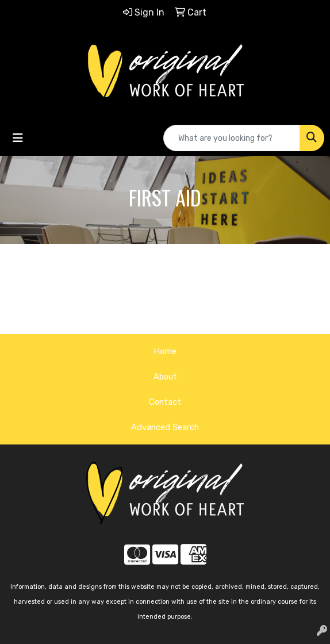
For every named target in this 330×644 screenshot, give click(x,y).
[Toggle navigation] (18, 138)
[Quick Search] (232, 138)
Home (165, 351)
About (165, 377)
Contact (165, 402)
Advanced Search (165, 427)
